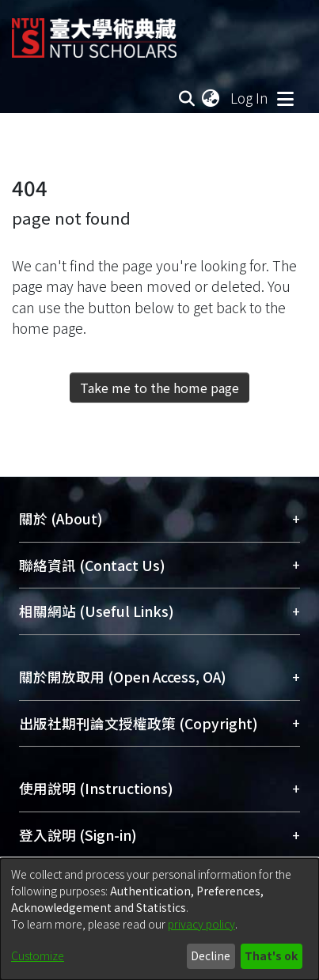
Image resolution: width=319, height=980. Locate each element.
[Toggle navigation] (285, 98)
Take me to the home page (159, 388)
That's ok (271, 955)
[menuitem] (211, 98)
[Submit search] (186, 98)
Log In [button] (250, 98)
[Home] (94, 32)
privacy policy (201, 924)
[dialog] (159, 919)
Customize (38, 955)
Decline (211, 955)
